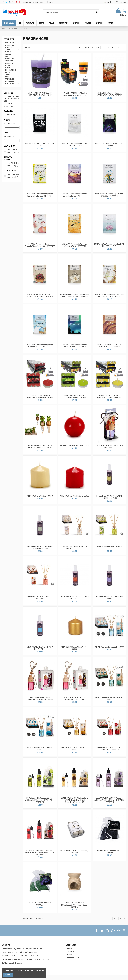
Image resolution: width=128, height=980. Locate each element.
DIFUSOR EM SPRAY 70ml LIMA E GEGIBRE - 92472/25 (109, 497)
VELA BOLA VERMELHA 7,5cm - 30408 (75, 446)
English (109, 2)
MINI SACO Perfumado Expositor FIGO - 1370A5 (109, 145)
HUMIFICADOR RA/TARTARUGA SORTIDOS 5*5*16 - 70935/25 (40, 447)
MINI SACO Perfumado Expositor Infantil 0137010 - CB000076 (75, 245)
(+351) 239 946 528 (35, 949)
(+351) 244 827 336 (30, 952)
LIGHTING (9, 47)
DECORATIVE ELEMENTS (10, 64)
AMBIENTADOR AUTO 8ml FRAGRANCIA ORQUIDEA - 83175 (40, 698)
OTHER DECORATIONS (11, 69)
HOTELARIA (10, 81)
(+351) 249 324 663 (31, 956)
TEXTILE (8, 50)
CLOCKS (8, 54)
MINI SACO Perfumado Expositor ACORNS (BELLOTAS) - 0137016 (109, 94)
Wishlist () (121, 2)
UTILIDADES (10, 84)
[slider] (5, 128)
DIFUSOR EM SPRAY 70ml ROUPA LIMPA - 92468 (40, 648)
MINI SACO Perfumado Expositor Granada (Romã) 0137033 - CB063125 (40, 245)
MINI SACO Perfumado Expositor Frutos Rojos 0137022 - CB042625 (40, 295)
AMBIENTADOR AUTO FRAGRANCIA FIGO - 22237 (109, 447)
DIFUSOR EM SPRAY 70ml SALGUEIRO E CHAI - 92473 (75, 598)
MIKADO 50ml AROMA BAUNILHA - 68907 (75, 749)
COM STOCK (12, 150)
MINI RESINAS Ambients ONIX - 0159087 (109, 851)
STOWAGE (9, 61)
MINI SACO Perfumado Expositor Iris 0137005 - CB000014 (109, 195)
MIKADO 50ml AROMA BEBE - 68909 (109, 647)
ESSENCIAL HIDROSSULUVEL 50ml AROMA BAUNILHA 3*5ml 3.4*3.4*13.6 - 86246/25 (75, 800)
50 (98, 47)
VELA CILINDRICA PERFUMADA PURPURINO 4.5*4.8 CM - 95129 (40, 94)
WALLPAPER (10, 43)
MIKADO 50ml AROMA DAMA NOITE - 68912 (109, 698)
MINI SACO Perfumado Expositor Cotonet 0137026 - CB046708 (40, 346)
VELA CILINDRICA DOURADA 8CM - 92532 (75, 648)
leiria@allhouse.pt (13, 952)
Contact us (27, 2)
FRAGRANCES (10, 45)
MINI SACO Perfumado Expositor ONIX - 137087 (40, 145)
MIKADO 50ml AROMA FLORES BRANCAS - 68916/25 (75, 547)
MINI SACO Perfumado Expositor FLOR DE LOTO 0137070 (109, 245)
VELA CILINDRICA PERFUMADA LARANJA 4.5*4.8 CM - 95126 (75, 94)
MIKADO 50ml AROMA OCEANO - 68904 (40, 749)
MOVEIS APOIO (11, 77)
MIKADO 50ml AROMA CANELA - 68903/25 (40, 598)
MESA (8, 72)
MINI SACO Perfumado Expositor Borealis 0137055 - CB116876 (75, 346)
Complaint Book (73, 957)
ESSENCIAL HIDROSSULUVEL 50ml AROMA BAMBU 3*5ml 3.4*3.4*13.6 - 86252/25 (40, 800)
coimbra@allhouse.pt (17, 949)
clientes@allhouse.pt (15, 963)
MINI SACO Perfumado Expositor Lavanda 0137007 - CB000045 (75, 195)
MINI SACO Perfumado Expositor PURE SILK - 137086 (75, 145)
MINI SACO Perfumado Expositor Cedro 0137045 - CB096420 (109, 346)
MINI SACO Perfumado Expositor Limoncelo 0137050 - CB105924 (40, 195)
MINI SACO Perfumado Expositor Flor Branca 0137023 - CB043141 (109, 295)
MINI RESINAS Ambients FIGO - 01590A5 (40, 904)
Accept (8, 975)
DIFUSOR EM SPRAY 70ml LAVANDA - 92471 (109, 598)
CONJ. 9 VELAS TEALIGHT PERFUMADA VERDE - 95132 (75, 396)
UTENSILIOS (10, 79)
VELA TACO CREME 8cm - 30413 (40, 496)
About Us (43, 2)
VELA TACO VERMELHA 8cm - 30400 (75, 496)
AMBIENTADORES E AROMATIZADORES (11, 99)
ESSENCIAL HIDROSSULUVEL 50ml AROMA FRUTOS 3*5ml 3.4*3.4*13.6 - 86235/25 (40, 853)
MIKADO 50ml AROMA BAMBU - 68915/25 (109, 547)
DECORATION (9, 39)
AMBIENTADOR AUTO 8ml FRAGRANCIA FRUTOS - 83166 (75, 698)
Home (51, 2)
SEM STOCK (13, 152)
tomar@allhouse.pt (14, 956)
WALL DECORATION (10, 58)
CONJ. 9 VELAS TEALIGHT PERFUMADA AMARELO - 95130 (109, 396)
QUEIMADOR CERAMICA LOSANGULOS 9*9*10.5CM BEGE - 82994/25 (75, 905)
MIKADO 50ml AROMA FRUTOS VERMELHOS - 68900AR (109, 749)
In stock (11, 115)
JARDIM (8, 75)
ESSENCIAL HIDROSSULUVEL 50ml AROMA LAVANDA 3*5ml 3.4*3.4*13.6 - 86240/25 (109, 800)
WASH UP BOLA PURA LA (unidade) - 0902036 (75, 851)
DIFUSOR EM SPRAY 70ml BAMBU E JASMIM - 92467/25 (40, 547)
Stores (36, 2)
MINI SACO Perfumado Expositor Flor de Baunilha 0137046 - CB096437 (75, 295)
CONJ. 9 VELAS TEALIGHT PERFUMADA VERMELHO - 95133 (40, 396)
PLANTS (8, 52)
